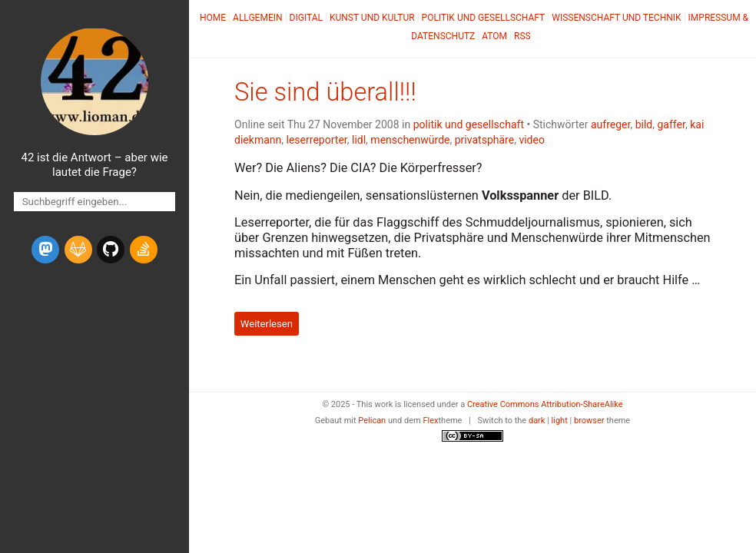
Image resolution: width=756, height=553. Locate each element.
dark (537, 421)
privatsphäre (484, 140)
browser (589, 421)
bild (644, 124)
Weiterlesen (267, 324)
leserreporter (317, 140)
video (532, 140)
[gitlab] (78, 250)
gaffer (671, 124)
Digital (306, 18)
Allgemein (258, 18)
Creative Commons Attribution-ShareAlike (545, 404)
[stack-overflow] (144, 250)
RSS (522, 36)
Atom (494, 36)
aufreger (610, 124)
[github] (111, 250)
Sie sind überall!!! (325, 92)
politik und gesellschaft (469, 124)
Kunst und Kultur (372, 18)
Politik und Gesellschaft (484, 18)
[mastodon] (45, 250)
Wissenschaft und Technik (616, 18)
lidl (359, 140)
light (560, 421)
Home (213, 18)
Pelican (372, 421)
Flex (430, 421)
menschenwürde (410, 140)
